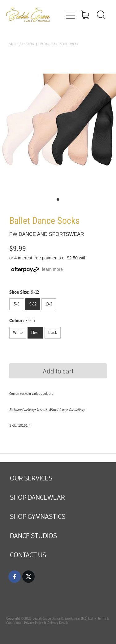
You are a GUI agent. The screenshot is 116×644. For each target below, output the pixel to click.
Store (14, 44)
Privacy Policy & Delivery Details (46, 623)
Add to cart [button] (58, 371)
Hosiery (28, 44)
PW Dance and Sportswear (58, 44)
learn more (52, 269)
